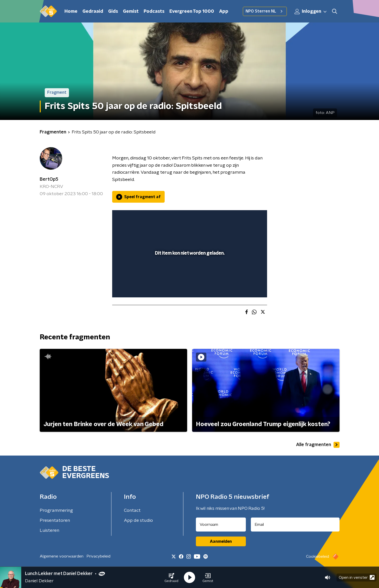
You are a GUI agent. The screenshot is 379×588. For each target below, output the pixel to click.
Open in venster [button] (357, 577)
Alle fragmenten (318, 445)
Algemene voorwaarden (62, 556)
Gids (113, 11)
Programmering (56, 511)
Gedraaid (93, 11)
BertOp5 (49, 179)
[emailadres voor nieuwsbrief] (295, 525)
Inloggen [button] (311, 11)
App (224, 11)
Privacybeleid (98, 556)
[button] (171, 578)
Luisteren (49, 531)
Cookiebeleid (318, 557)
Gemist (131, 11)
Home (71, 11)
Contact (132, 511)
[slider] (189, 273)
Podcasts (154, 11)
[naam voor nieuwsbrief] (221, 525)
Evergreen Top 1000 (192, 11)
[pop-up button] (245, 286)
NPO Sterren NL (265, 11)
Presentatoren (55, 521)
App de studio (138, 521)
